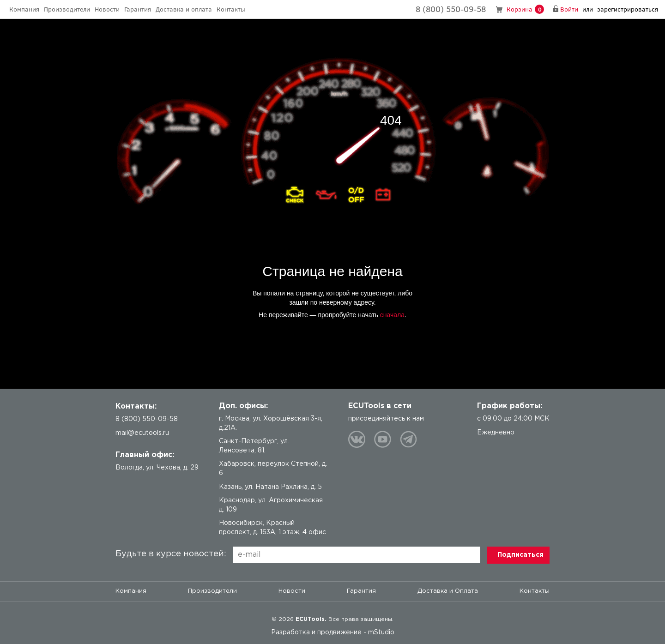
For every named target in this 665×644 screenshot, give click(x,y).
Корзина (525, 9)
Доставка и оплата (184, 9)
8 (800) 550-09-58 (451, 9)
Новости (107, 9)
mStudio (381, 632)
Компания (24, 9)
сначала (392, 315)
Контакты (231, 9)
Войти (569, 9)
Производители (67, 9)
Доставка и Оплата (448, 591)
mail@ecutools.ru (142, 433)
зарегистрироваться (628, 9)
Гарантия (138, 9)
